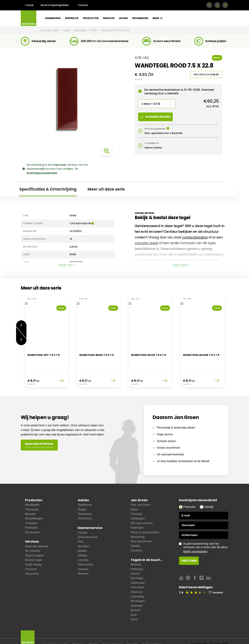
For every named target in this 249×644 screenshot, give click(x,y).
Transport (31, 560)
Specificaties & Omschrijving (48, 189)
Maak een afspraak (37, 538)
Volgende (21, 338)
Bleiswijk (136, 556)
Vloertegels (32, 501)
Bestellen (84, 538)
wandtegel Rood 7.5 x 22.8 (115, 30)
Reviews (83, 565)
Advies (123, 18)
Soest (134, 611)
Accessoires (33, 524)
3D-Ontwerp (33, 542)
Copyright (132, 636)
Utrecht (135, 565)
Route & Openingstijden (55, 5)
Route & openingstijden (145, 524)
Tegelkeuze (85, 496)
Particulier (189, 498)
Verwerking (32, 565)
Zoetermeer (138, 574)
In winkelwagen (155, 117)
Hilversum (137, 583)
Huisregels (137, 519)
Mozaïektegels (34, 510)
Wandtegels (81, 30)
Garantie (83, 560)
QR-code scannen (142, 514)
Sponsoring (138, 528)
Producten (91, 18)
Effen (94, 30)
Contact (83, 5)
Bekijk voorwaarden (195, 543)
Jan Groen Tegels (50, 30)
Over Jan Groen (140, 496)
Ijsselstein (137, 597)
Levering (83, 551)
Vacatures (137, 542)
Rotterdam (137, 560)
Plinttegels (31, 519)
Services (109, 18)
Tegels (67, 30)
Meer (158, 18)
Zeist (134, 606)
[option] (47, 340)
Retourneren (86, 556)
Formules (136, 505)
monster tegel (146, 243)
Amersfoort (137, 579)
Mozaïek (30, 505)
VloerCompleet (34, 547)
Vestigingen (138, 510)
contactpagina (195, 237)
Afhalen (82, 547)
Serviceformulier (88, 528)
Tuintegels (31, 514)
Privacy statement (112, 636)
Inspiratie (72, 18)
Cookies (93, 636)
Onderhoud (85, 510)
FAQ (81, 533)
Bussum (136, 602)
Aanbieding (53, 18)
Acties (134, 501)
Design (82, 501)
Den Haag (137, 569)
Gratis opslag (33, 556)
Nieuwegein (138, 592)
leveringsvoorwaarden (42, 173)
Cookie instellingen (153, 636)
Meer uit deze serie (106, 189)
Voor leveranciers (141, 533)
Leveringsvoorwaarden (56, 636)
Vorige (21, 323)
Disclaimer (78, 636)
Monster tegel (33, 551)
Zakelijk (29, 5)
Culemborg (137, 588)
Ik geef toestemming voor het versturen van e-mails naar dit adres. (206, 539)
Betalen (82, 542)
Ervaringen (140, 18)
